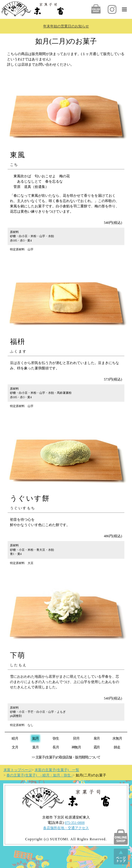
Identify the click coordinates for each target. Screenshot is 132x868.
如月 (35, 738)
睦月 (15, 738)
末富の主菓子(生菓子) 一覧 (57, 770)
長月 (56, 747)
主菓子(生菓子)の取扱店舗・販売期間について (68, 757)
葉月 (35, 747)
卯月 (76, 738)
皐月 (97, 738)
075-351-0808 (75, 823)
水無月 (117, 738)
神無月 (76, 747)
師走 (117, 747)
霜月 (97, 747)
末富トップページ (18, 770)
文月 (15, 747)
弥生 (56, 738)
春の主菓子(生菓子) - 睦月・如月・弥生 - (40, 775)
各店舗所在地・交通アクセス (66, 828)
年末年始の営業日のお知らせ (66, 26)
